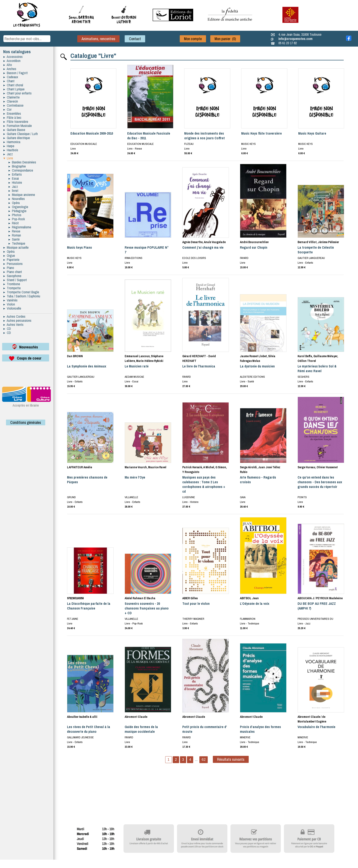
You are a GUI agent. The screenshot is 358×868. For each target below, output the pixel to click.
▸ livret (13, 191)
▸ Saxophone (12, 276)
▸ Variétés (10, 300)
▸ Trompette (12, 288)
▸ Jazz (8, 154)
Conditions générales (26, 422)
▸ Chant (9, 81)
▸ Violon (9, 304)
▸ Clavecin (11, 101)
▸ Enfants (15, 174)
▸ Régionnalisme (20, 227)
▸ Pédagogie (18, 211)
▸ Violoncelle (12, 308)
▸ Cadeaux (11, 77)
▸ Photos (15, 215)
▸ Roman (15, 235)
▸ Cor (7, 109)
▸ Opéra (14, 203)
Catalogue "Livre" (93, 56)
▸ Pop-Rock (17, 219)
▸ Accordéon (12, 61)
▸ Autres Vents (13, 325)
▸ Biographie (17, 166)
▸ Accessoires (13, 57)
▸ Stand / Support (15, 280)
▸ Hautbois (11, 150)
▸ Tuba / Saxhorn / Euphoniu (22, 296)
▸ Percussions (13, 264)
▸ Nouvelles (17, 199)
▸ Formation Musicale (18, 126)
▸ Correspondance (21, 170)
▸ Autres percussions (17, 320)
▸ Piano (9, 268)
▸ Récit (14, 223)
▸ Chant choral (13, 85)
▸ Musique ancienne (22, 195)
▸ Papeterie (11, 260)
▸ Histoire (15, 182)
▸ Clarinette (12, 97)
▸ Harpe (9, 146)
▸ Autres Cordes (14, 316)
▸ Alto (8, 65)
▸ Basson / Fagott (16, 73)
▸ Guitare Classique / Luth (21, 134)
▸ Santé (14, 239)
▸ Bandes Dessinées (22, 162)
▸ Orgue (9, 256)
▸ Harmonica (12, 142)
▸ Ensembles (12, 113)
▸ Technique (17, 243)
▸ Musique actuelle (16, 247)
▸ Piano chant (13, 272)
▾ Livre (8, 158)
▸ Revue (14, 231)
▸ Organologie (18, 207)
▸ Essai (14, 178)
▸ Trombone (12, 284)
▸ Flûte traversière (16, 122)
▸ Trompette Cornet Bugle (21, 292)
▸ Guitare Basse (14, 130)
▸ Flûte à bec (12, 117)
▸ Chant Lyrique (14, 89)
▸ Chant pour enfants (18, 93)
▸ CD (7, 329)
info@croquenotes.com (295, 39)
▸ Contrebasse (13, 105)
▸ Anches (10, 69)
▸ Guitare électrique (17, 138)
